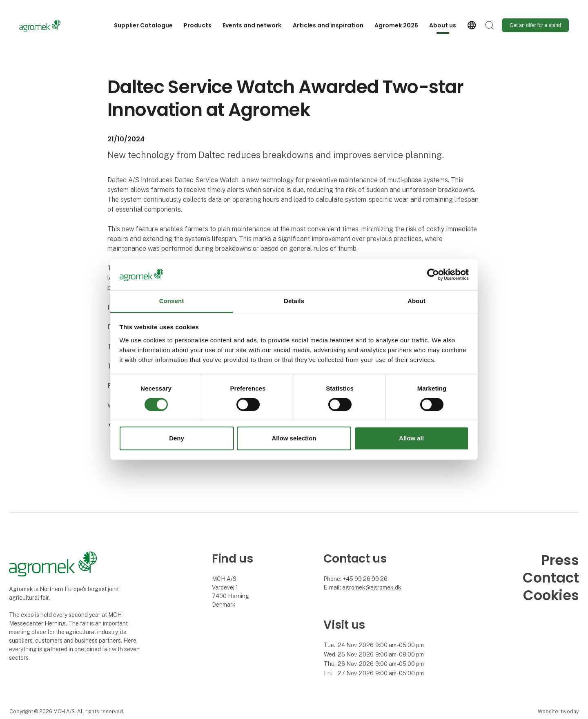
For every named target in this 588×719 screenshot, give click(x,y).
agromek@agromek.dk (372, 587)
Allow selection (294, 438)
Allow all (411, 438)
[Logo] (52, 26)
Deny (177, 438)
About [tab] (416, 301)
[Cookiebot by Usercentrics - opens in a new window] (433, 275)
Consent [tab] (172, 301)
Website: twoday (558, 711)
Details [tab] (294, 301)
